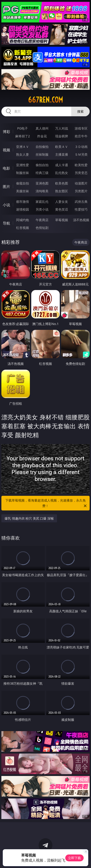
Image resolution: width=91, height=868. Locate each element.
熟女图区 (62, 191)
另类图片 (81, 191)
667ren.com (45, 100)
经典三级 (42, 173)
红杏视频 (23, 228)
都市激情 (23, 202)
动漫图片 (81, 183)
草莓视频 (62, 220)
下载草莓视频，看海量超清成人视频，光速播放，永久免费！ (46, 503)
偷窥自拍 (23, 183)
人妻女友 (62, 202)
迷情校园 (23, 209)
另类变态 (81, 173)
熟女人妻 (23, 154)
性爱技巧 (81, 209)
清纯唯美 (42, 191)
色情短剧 (42, 228)
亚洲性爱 (23, 165)
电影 (6, 168)
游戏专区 (81, 128)
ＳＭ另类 (81, 154)
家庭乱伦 (42, 202)
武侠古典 (81, 202)
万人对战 (62, 128)
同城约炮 (23, 220)
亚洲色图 (42, 183)
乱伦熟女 (62, 173)
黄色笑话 (62, 209)
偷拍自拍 (42, 165)
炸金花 (42, 136)
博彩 (6, 132)
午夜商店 (42, 220)
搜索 (80, 111)
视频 (6, 150)
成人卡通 (62, 165)
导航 (6, 223)
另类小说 (42, 209)
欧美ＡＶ (62, 147)
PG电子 (23, 128)
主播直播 (62, 154)
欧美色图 (62, 183)
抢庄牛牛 (81, 136)
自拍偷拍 (42, 147)
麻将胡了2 (23, 136)
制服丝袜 (23, 173)
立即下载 (74, 858)
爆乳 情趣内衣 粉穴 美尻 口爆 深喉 (29, 518)
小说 (6, 205)
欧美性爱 (81, 165)
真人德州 (42, 128)
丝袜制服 (42, 154)
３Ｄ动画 (81, 147)
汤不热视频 (81, 220)
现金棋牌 (62, 136)
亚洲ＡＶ (23, 147)
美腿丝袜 (23, 191)
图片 (6, 187)
